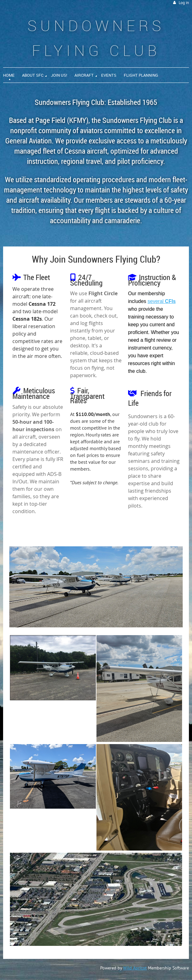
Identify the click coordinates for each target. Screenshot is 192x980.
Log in (184, 3)
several (162, 301)
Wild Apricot (135, 968)
